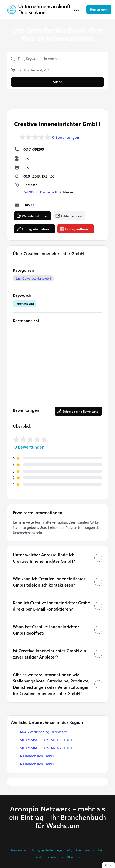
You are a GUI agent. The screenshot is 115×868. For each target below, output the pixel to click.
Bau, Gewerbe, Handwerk (33, 278)
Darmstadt (49, 192)
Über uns (73, 857)
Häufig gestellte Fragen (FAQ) (52, 850)
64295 (29, 192)
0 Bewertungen (66, 137)
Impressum (19, 850)
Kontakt (98, 850)
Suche (57, 82)
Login (78, 9)
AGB (39, 857)
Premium (83, 850)
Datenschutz (54, 857)
